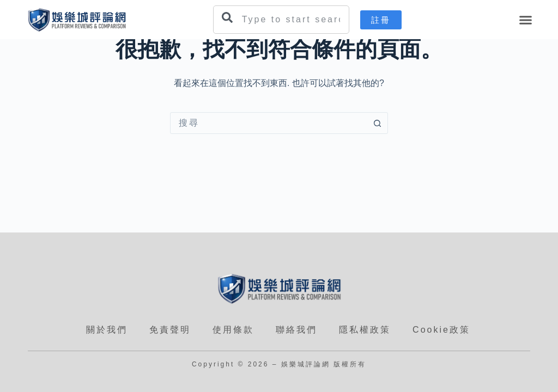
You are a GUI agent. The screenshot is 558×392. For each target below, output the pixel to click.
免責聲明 (170, 330)
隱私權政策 (365, 330)
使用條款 (233, 330)
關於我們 (107, 330)
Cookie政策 (441, 330)
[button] (526, 20)
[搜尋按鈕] (377, 123)
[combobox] (281, 20)
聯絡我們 (296, 330)
